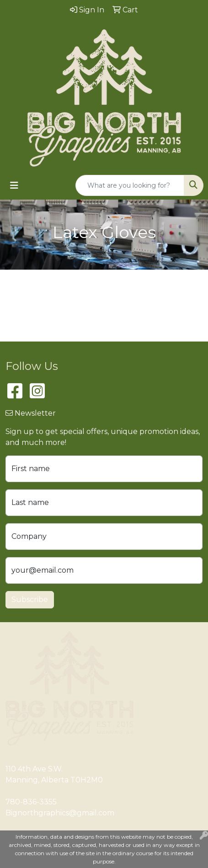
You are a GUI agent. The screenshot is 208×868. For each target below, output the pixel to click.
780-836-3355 (31, 802)
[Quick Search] (130, 185)
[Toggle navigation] (14, 185)
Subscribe (30, 599)
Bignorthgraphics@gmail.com (60, 813)
